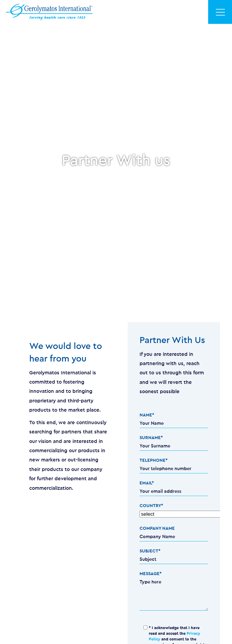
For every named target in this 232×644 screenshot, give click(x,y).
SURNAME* (151, 438)
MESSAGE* (151, 574)
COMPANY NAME (157, 528)
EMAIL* (147, 483)
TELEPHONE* (154, 460)
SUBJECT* (150, 551)
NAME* (147, 415)
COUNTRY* (151, 506)
